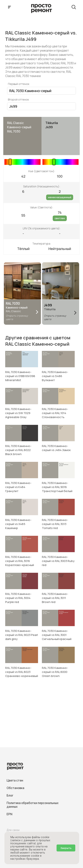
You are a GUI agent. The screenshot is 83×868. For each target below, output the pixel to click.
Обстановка (15, 788)
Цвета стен (15, 780)
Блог (10, 795)
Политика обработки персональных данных (33, 805)
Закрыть (66, 848)
